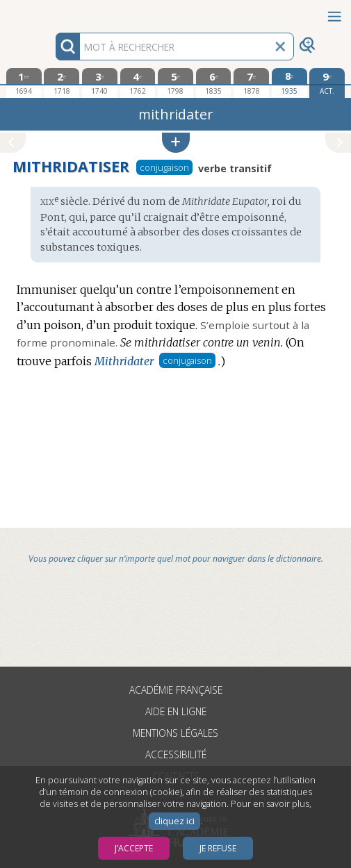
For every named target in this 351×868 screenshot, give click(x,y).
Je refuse (218, 848)
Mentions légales (175, 733)
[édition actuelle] (327, 83)
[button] (176, 143)
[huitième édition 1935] (289, 83)
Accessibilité (176, 754)
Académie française (176, 690)
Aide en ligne (176, 711)
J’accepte (134, 848)
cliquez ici (174, 821)
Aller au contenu (54, 12)
